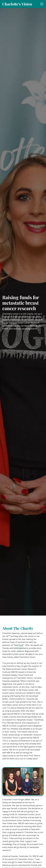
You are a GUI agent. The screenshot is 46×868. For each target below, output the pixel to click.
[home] (17, 4)
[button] (41, 4)
